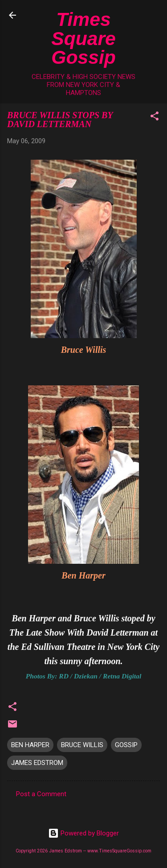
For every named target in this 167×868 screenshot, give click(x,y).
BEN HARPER (30, 745)
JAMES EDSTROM (37, 763)
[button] (155, 118)
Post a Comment (41, 794)
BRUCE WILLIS (82, 745)
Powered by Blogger (83, 833)
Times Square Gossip (83, 38)
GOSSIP (126, 745)
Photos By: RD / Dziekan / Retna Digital (83, 676)
